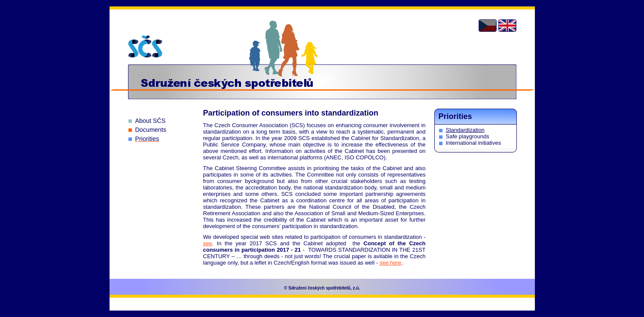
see (208, 243)
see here (390, 263)
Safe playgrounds (468, 136)
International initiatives (474, 143)
